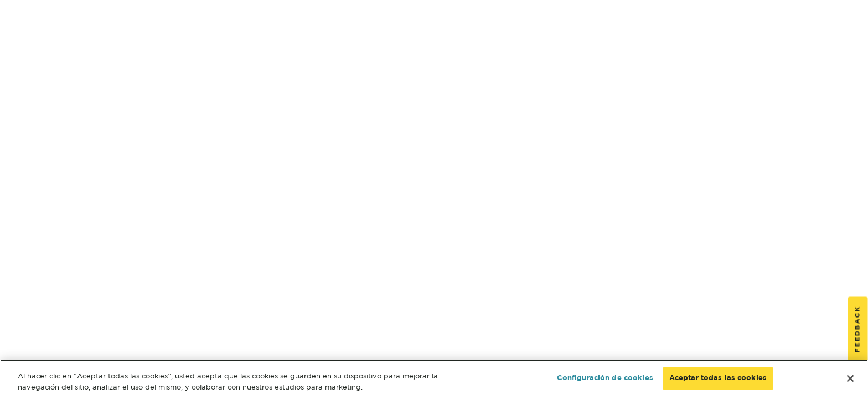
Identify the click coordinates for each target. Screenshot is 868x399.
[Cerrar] (850, 378)
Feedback (858, 329)
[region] (434, 379)
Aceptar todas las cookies (718, 378)
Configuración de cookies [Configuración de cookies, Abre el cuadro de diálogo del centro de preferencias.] (605, 378)
